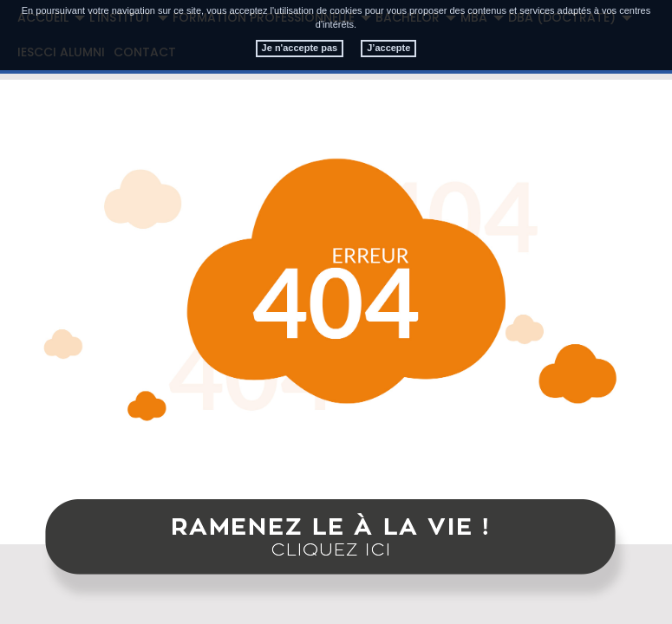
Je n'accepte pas (300, 48)
